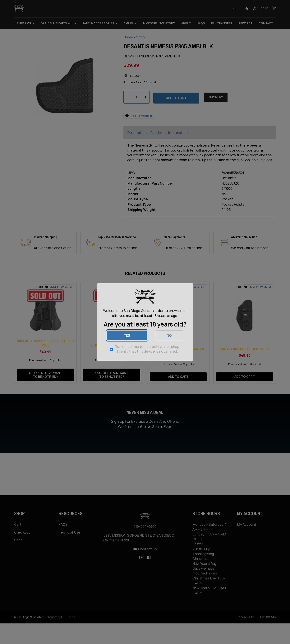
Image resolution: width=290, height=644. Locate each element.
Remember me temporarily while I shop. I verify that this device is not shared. (147, 349)
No (169, 335)
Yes (127, 335)
